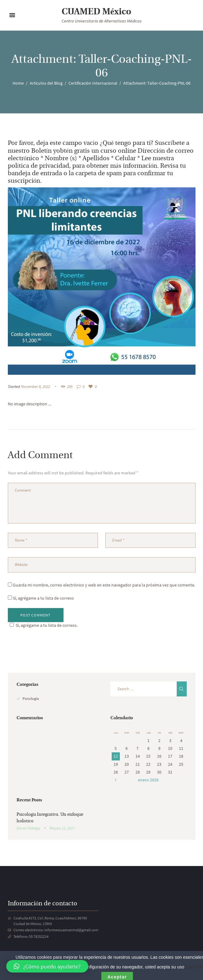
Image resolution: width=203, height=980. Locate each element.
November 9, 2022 (36, 386)
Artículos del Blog (46, 83)
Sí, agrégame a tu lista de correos (41, 598)
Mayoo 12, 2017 (62, 828)
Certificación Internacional (93, 83)
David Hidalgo (28, 828)
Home (18, 83)
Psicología (31, 698)
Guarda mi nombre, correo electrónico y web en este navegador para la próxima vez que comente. (104, 585)
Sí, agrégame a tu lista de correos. (43, 625)
